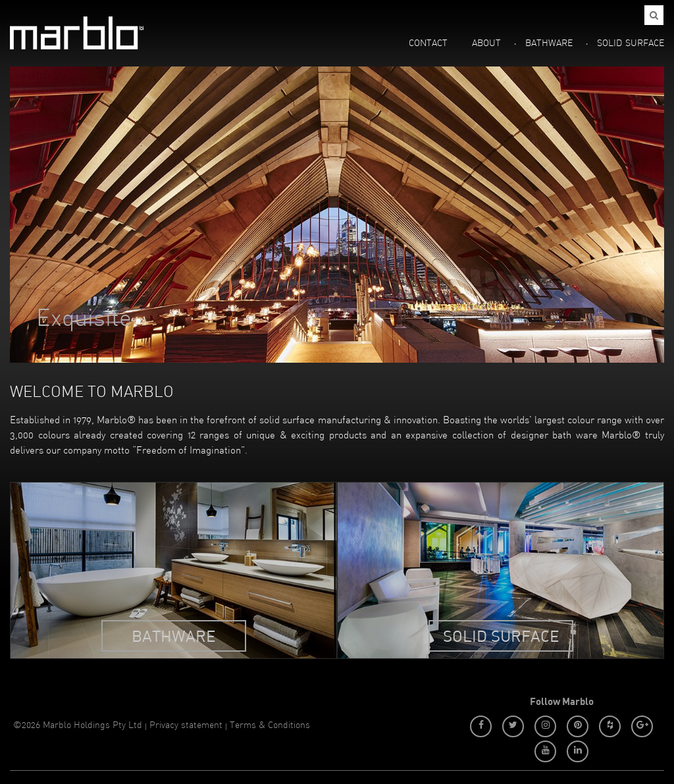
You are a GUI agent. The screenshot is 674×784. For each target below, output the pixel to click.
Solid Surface (501, 636)
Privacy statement (186, 726)
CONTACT (428, 44)
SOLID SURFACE (631, 44)
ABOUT (486, 44)
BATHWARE (549, 44)
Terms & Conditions (270, 726)
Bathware (173, 636)
